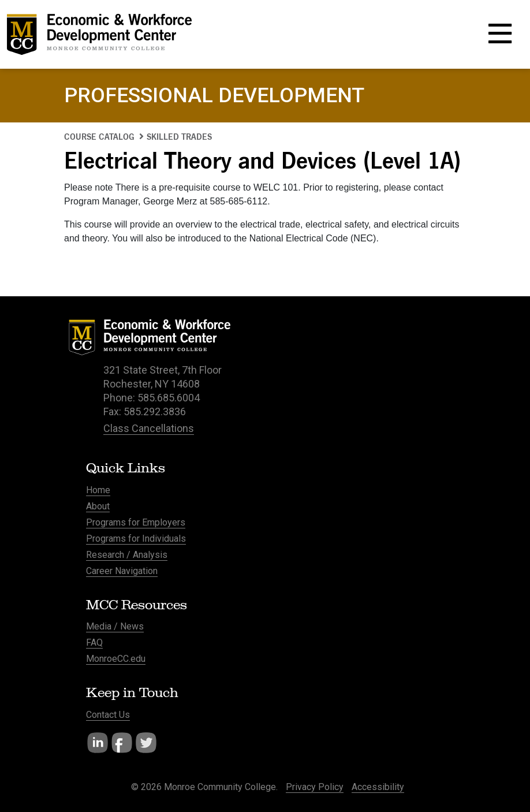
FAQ (94, 642)
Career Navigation (122, 571)
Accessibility (378, 787)
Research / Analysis (127, 555)
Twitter (146, 743)
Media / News (115, 626)
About (98, 506)
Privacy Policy (315, 787)
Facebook (122, 743)
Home (98, 490)
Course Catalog (99, 137)
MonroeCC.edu (116, 659)
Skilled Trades (179, 137)
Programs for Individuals (136, 539)
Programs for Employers (136, 522)
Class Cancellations (149, 428)
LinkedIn (98, 743)
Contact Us (108, 715)
